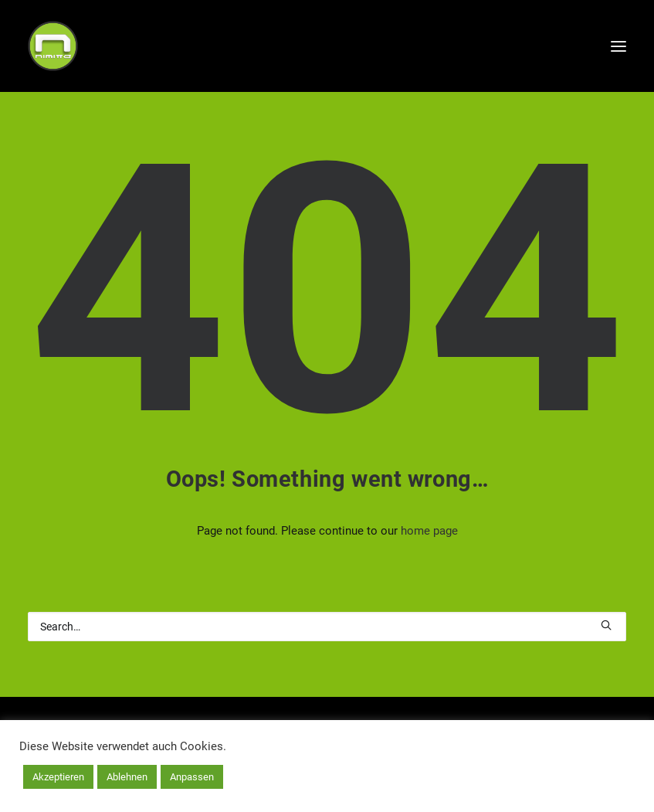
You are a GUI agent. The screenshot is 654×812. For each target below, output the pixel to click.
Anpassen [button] (192, 777)
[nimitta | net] (53, 46)
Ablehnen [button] (127, 777)
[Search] (327, 627)
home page (429, 531)
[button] (606, 625)
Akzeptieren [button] (58, 777)
